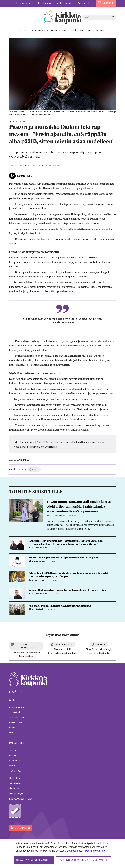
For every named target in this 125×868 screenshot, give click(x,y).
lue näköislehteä (20, 799)
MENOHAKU (108, 3)
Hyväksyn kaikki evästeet (34, 860)
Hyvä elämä (15, 712)
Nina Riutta (34, 166)
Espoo (12, 755)
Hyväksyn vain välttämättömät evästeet (83, 860)
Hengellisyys (16, 722)
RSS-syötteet (16, 738)
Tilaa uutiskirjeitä (17, 793)
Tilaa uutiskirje (85, 3)
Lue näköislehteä (25, 3)
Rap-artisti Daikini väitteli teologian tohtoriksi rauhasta (60, 606)
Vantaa (13, 765)
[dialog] (62, 853)
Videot (12, 732)
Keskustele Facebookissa (28, 646)
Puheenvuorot (17, 717)
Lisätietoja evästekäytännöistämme (86, 851)
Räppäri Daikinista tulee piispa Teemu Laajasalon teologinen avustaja (67, 590)
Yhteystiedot (15, 778)
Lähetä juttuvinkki (64, 3)
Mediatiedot (15, 783)
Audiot (13, 727)
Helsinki (13, 750)
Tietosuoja (14, 788)
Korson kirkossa (54, 442)
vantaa (35, 469)
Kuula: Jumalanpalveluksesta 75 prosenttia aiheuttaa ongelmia (64, 558)
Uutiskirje (101, 644)
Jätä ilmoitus (44, 3)
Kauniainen (14, 760)
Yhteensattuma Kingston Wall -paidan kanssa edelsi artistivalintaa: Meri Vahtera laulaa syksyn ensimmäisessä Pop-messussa (79, 507)
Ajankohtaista (17, 707)
